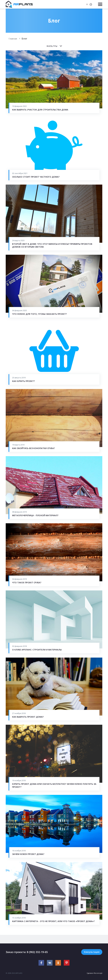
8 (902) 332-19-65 (38, 952)
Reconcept (98, 973)
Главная (13, 39)
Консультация (92, 952)
